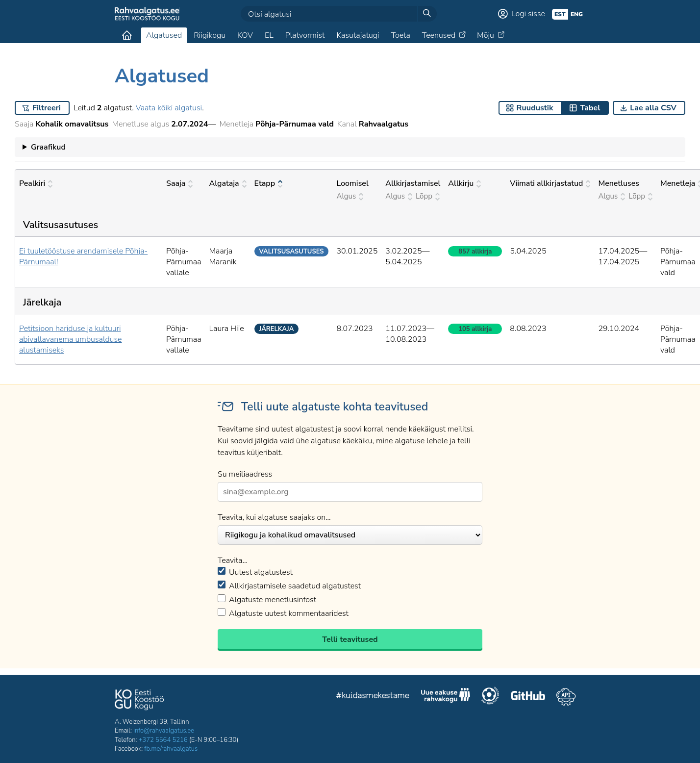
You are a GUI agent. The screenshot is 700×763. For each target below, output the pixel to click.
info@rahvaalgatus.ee (164, 731)
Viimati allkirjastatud (550, 183)
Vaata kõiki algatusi (169, 108)
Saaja (179, 183)
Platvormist (305, 35)
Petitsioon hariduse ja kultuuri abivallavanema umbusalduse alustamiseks (71, 339)
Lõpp (428, 196)
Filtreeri (47, 108)
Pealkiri (36, 183)
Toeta (401, 35)
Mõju (486, 35)
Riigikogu (210, 35)
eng (577, 14)
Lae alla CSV (653, 108)
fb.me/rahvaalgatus (171, 749)
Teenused (439, 35)
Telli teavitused (350, 639)
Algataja (227, 183)
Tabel (590, 108)
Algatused (164, 35)
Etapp (269, 183)
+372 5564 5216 (163, 740)
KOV (245, 35)
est (560, 14)
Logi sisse (528, 14)
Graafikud (48, 147)
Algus (350, 196)
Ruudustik (535, 108)
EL (269, 35)
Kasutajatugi (358, 35)
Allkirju (464, 183)
